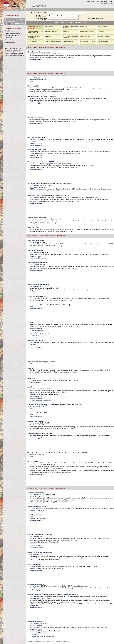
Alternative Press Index (35, 251)
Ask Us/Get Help (102, 2)
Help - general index (37, 332)
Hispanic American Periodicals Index (40, 552)
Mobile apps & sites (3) (86, 36)
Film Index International (35, 118)
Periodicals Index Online (36, 584)
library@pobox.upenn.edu (61, 641)
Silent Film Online (33, 227)
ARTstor (30, 323)
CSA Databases (38, 496)
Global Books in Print (35, 515)
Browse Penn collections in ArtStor (41, 334)
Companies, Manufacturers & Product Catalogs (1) (35, 32)
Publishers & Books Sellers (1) (53, 41)
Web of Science (33, 461)
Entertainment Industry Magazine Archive (41, 362)
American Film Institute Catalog (38, 263)
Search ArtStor (35, 336)
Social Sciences (10, 42)
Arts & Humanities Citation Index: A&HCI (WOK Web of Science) (49, 305)
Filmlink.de (31, 379)
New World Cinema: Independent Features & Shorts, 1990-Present (49, 184)
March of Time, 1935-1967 (36, 421)
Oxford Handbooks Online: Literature (40, 433)
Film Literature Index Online (37, 138)
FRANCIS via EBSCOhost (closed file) (42, 400)
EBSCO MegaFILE (33, 86)
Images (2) (48, 36)
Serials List (34, 635)
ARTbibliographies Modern (36, 493)
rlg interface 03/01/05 (37, 548)
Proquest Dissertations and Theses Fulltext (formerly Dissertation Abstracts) (53, 595)
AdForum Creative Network (36, 240)
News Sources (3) (32, 41)
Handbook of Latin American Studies (40, 534)
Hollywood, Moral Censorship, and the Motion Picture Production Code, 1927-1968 (55, 405)
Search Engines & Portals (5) (88, 41)
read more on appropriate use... (14, 55)
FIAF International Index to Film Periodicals (42, 96)
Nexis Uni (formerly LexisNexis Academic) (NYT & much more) (48, 196)
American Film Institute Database (38, 284)
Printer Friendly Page (106, 4)
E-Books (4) (101, 31)
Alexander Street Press (40, 80)
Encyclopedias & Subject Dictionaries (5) (34, 37)
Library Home (91, 2)
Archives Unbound (38, 407)
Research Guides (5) (68, 41)
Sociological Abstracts (35, 622)
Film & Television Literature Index (39, 52)
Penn (111, 2)
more (71, 58)
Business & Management (13, 33)
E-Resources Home (12, 15)
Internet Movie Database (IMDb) (38, 413)
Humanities (8, 38)
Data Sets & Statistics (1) (52, 31)
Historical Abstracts (34, 564)
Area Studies (9, 31)
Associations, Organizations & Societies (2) (70, 27)
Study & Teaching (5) (103, 41)
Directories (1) (66, 31)
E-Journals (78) (49, 26)
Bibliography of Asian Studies (37, 507)
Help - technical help (37, 330)
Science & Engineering (12, 40)
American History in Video (36, 78)
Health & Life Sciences (12, 35)
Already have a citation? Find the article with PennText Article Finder (15, 22)
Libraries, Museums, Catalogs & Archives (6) (70, 37)
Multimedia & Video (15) (104, 36)
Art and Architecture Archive (37, 296)
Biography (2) (84, 26)
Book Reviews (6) (102, 26)
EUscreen (31, 368)
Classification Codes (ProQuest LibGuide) (43, 637)
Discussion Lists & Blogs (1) (87, 31)
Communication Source (35, 340)
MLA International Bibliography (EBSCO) (41, 162)
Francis (30, 387)
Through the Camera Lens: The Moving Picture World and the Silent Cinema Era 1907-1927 (57, 453)
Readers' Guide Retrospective (37, 217)
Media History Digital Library (37, 150)
